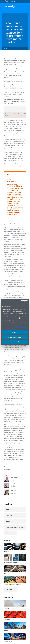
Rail (15, 570)
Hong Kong (7, 612)
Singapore (7, 615)
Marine (7, 521)
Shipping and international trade (15, 581)
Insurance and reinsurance (15, 559)
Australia (15, 604)
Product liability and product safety (14, 527)
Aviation (7, 509)
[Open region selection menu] (9, 2)
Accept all (15, 332)
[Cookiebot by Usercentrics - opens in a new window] (21, 301)
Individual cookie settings (15, 337)
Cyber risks (8, 515)
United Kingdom (8, 619)
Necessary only (15, 342)
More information (20, 328)
